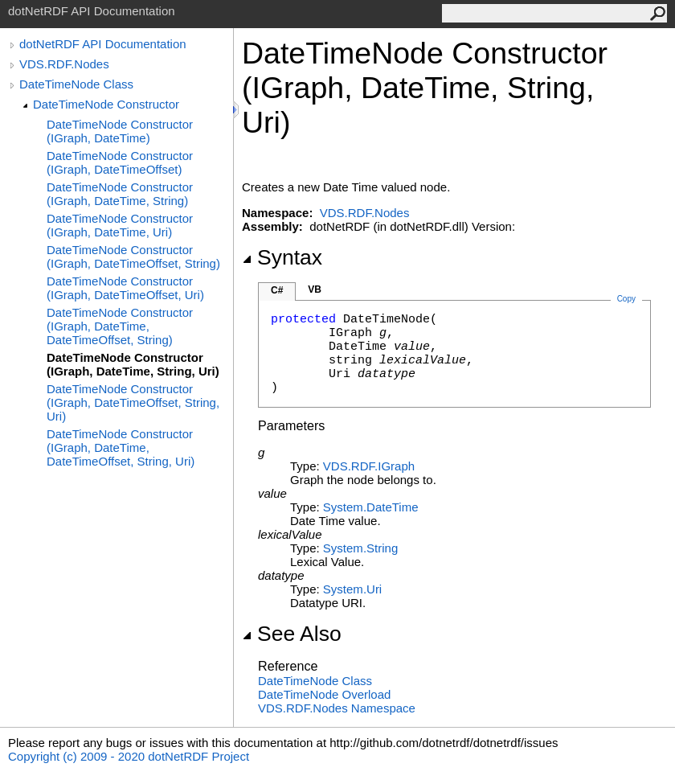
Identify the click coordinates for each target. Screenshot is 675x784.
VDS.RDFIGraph (369, 466)
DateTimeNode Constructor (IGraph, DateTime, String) (120, 194)
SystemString (360, 548)
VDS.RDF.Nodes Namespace (337, 708)
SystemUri (352, 589)
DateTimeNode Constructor (106, 104)
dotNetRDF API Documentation (103, 44)
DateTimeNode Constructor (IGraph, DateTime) (120, 131)
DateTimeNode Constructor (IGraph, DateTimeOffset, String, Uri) (133, 402)
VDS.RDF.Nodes (64, 64)
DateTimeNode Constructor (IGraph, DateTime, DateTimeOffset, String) (120, 326)
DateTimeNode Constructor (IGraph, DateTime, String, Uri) (133, 364)
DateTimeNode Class (76, 84)
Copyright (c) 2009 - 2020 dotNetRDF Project (129, 756)
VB (315, 289)
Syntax (282, 257)
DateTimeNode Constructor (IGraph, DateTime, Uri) (120, 225)
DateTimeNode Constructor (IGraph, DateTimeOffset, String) (133, 257)
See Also (292, 634)
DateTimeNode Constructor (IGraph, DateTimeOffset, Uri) (125, 288)
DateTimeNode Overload (324, 694)
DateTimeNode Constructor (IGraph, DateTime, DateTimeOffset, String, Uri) (121, 447)
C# (277, 290)
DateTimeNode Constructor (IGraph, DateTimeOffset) (120, 162)
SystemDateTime (371, 507)
